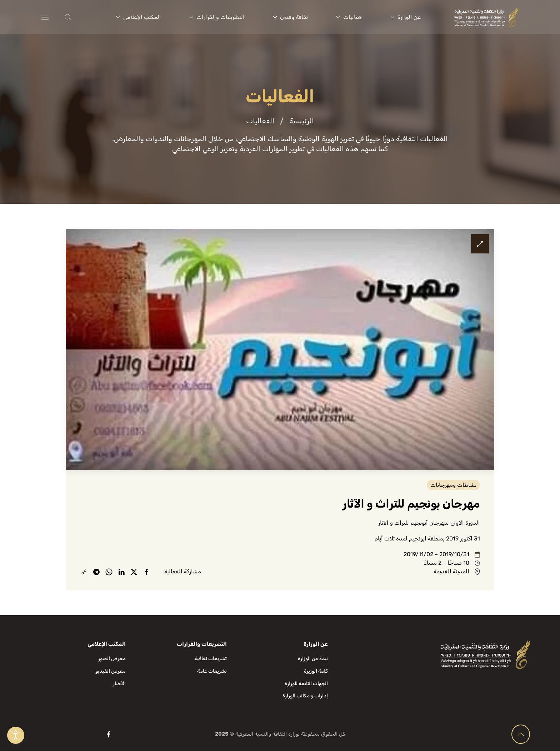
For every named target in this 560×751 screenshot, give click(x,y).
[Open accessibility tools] (16, 735)
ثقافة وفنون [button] (290, 17)
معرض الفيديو (111, 671)
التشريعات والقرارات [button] (217, 17)
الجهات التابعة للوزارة (306, 684)
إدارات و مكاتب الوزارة (305, 696)
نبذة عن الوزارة (313, 659)
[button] (82, 17)
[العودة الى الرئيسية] (486, 17)
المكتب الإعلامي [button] (139, 17)
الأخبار (119, 684)
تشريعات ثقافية (211, 659)
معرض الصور (112, 659)
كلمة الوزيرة (316, 671)
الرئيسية (302, 121)
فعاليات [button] (349, 17)
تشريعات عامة (212, 671)
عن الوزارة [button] (406, 17)
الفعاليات (260, 121)
